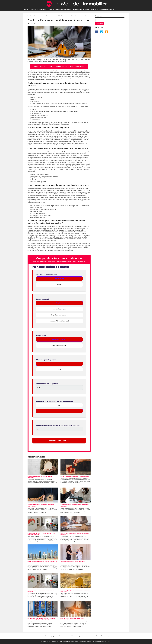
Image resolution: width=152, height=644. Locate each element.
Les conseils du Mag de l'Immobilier (43, 16)
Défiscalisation (78, 10)
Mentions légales (87, 641)
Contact (108, 641)
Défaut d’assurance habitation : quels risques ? (75, 476)
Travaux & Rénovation (106, 10)
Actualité (34, 10)
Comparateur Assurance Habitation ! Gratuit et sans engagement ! (59, 66)
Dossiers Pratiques (91, 10)
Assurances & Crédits (46, 10)
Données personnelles (99, 641)
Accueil (26, 10)
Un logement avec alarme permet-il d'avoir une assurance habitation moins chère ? (41, 619)
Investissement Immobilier (63, 10)
